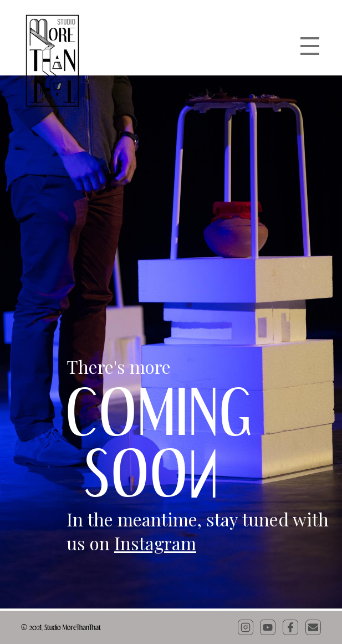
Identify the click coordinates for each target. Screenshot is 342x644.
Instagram (155, 543)
